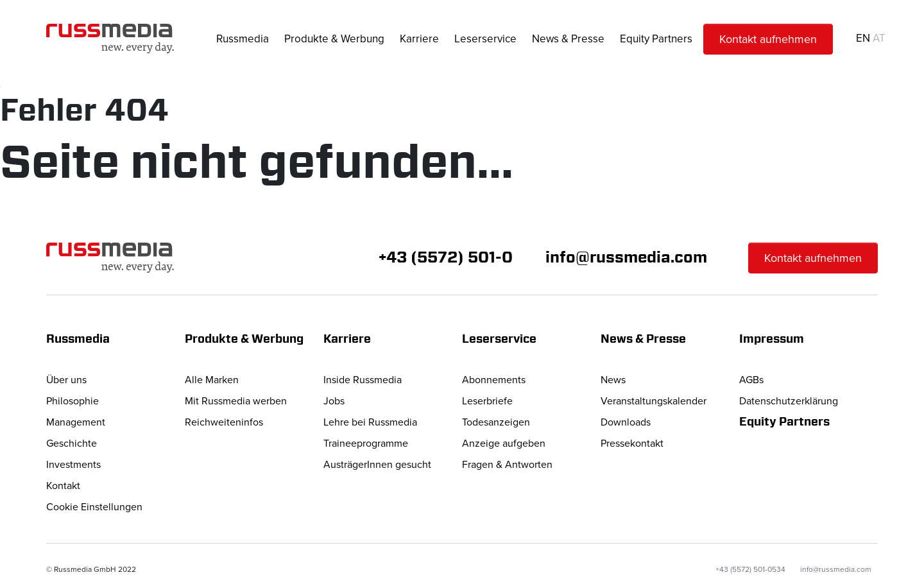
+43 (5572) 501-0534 (750, 570)
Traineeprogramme (366, 444)
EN (863, 38)
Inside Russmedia (363, 380)
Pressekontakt (632, 444)
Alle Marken (212, 380)
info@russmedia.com (626, 258)
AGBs (751, 380)
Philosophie (73, 401)
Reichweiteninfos (224, 422)
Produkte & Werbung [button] (334, 39)
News (613, 380)
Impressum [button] (772, 340)
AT (879, 38)
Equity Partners (656, 39)
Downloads (626, 422)
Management (76, 422)
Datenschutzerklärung (789, 401)
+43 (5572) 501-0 (446, 258)
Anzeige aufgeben (504, 444)
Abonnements (494, 380)
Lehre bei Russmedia (370, 422)
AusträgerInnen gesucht (377, 465)
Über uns (66, 380)
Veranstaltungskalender (654, 401)
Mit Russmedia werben (236, 401)
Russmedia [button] (243, 39)
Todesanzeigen (496, 422)
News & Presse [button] (568, 39)
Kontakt (63, 486)
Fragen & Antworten (507, 465)
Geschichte (72, 444)
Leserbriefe (487, 401)
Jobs (334, 401)
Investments (73, 465)
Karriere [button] (419, 39)
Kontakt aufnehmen (768, 39)
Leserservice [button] (485, 39)
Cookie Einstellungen (94, 507)
